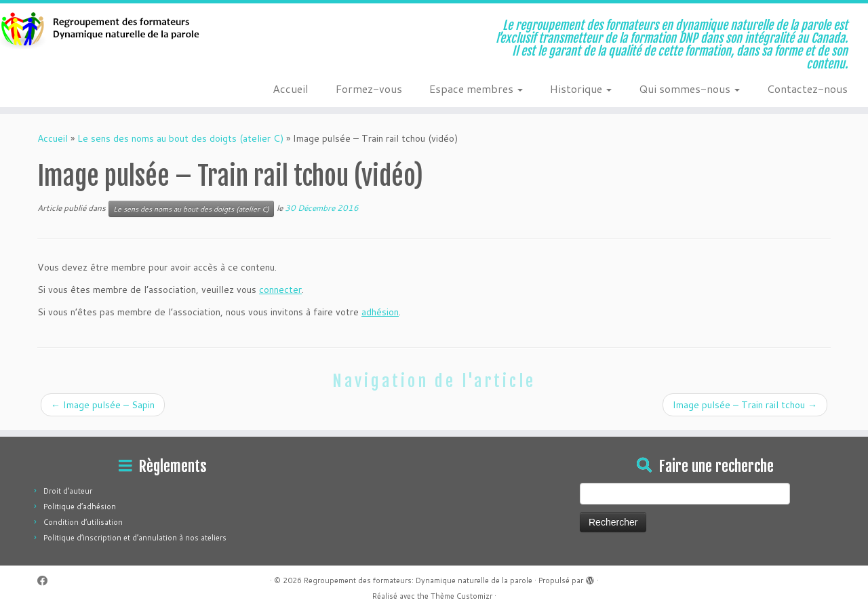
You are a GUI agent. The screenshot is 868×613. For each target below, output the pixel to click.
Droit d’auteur (68, 491)
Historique (581, 88)
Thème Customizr (461, 596)
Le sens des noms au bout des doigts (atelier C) (180, 138)
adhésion (380, 312)
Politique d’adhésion (80, 507)
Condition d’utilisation (83, 522)
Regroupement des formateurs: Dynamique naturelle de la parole (418, 580)
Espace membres (476, 88)
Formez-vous (369, 88)
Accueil (291, 88)
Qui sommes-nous (689, 88)
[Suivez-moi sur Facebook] (47, 581)
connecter (280, 290)
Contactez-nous (807, 88)
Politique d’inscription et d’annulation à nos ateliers (135, 538)
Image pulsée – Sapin (103, 405)
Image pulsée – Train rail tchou (745, 405)
